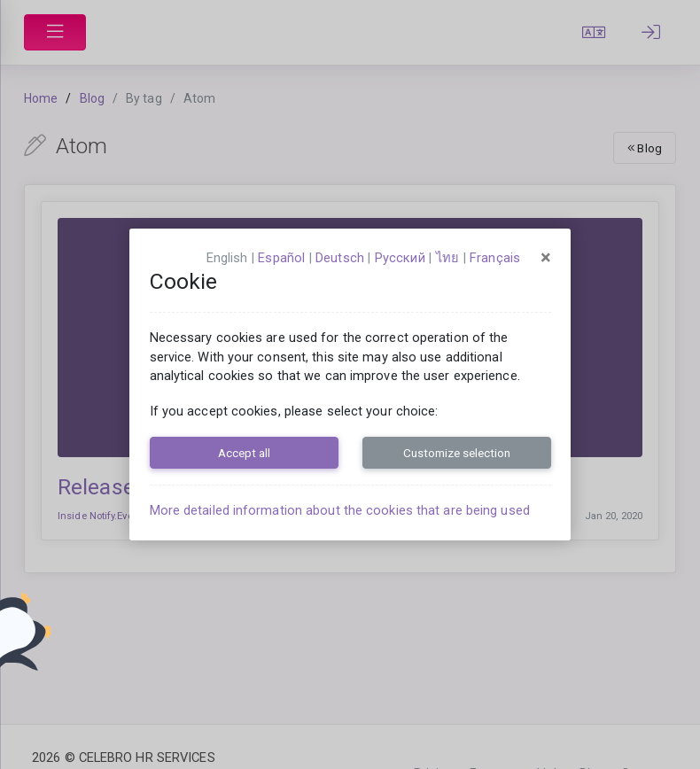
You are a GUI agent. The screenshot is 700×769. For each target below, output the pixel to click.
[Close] (546, 258)
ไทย (447, 258)
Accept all (244, 453)
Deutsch (340, 258)
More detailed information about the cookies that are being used (340, 510)
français (495, 258)
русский (400, 258)
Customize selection (457, 453)
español (281, 258)
